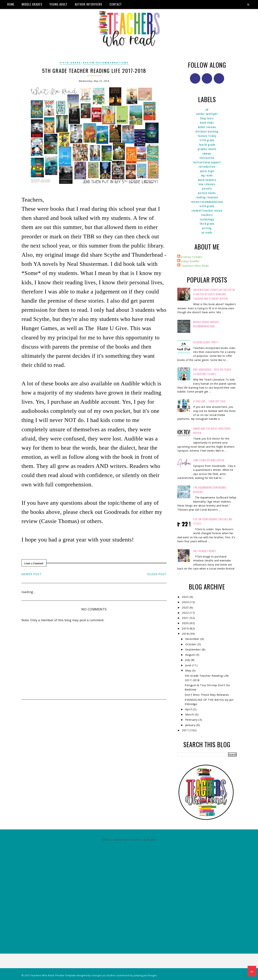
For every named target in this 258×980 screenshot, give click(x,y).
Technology (207, 219)
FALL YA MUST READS (204, 551)
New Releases (207, 184)
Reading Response (207, 197)
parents (207, 188)
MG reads (207, 175)
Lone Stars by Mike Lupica (209, 460)
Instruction (207, 158)
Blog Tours (207, 118)
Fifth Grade (70, 63)
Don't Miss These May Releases (207, 695)
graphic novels (207, 149)
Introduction (207, 166)
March (190, 714)
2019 (186, 628)
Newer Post (32, 574)
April (189, 709)
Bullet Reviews (207, 127)
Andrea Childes (192, 257)
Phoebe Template (66, 975)
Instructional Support (207, 162)
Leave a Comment (34, 563)
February (192, 720)
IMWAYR (207, 153)
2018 (186, 634)
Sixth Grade (207, 206)
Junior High (207, 171)
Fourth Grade (207, 144)
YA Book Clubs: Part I (206, 342)
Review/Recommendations (106, 63)
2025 (186, 597)
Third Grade (207, 223)
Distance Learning (207, 131)
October (191, 644)
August (191, 655)
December (193, 639)
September (193, 649)
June (189, 665)
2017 (186, 730)
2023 (186, 607)
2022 (186, 613)
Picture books (207, 193)
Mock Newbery (207, 180)
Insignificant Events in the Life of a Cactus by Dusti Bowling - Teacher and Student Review (214, 294)
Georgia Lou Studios (103, 975)
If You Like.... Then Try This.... (211, 401)
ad (207, 109)
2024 (186, 602)
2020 (186, 623)
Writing (207, 228)
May (189, 670)
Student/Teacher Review (207, 210)
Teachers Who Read (195, 266)
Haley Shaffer (190, 261)
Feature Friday (207, 136)
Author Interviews (89, 4)
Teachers (207, 215)
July (188, 660)
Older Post (157, 574)
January (191, 725)
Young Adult (58, 4)
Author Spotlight (207, 114)
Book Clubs (207, 122)
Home (11, 4)
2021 (186, 618)
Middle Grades (32, 4)
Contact (116, 4)
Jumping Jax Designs (145, 975)
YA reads (207, 232)
